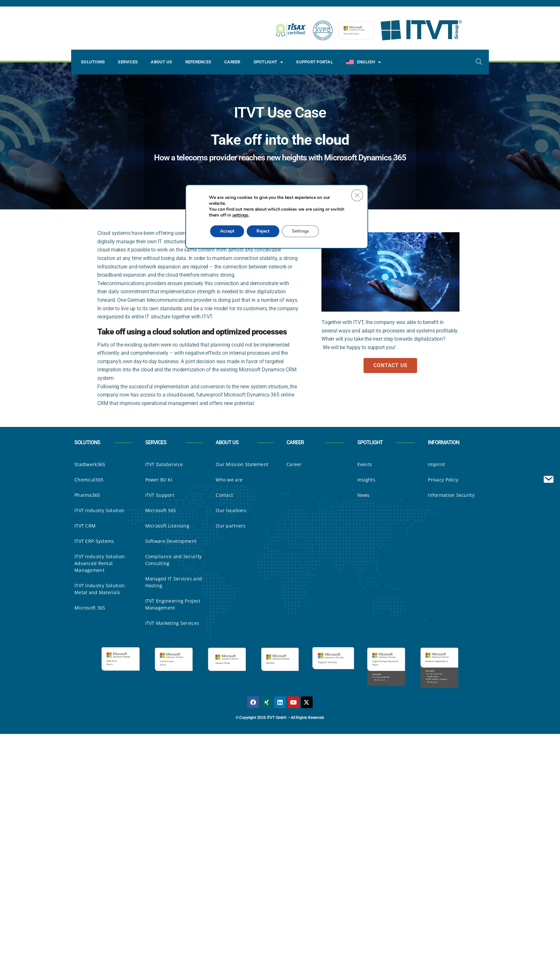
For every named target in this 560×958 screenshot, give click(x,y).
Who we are (229, 480)
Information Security (451, 495)
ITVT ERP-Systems (94, 541)
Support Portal (314, 62)
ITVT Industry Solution (99, 510)
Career (232, 62)
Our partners (231, 526)
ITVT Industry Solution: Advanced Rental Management (100, 563)
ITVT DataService (164, 464)
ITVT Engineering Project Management (173, 604)
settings (256, 222)
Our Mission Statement (242, 464)
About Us (161, 62)
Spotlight (268, 62)
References (198, 62)
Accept (228, 238)
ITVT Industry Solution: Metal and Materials (100, 589)
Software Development (171, 541)
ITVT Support (160, 495)
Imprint (436, 464)
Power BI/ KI (159, 480)
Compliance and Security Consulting (173, 560)
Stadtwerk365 (90, 464)
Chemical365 (89, 480)
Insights (366, 480)
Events (365, 464)
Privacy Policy (443, 480)
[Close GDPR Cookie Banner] (357, 203)
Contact (224, 495)
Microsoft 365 (90, 608)
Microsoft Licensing (167, 526)
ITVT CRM (85, 526)
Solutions (93, 62)
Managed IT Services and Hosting (174, 582)
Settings (302, 238)
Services (128, 62)
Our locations (231, 510)
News (364, 495)
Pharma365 (87, 495)
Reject (264, 238)
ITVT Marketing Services (172, 623)
